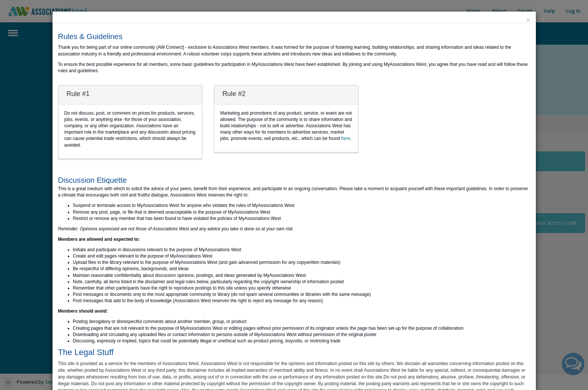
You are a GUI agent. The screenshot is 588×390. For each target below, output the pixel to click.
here (346, 138)
